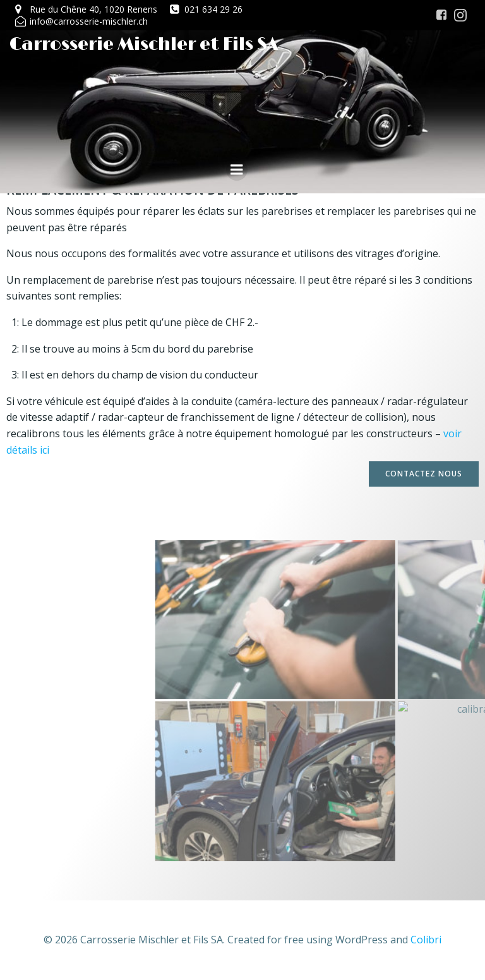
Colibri (426, 940)
